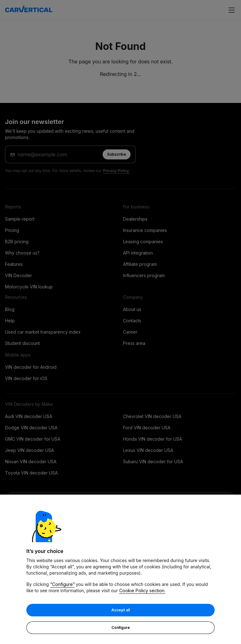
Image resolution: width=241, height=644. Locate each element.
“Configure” (62, 585)
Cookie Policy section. (142, 591)
